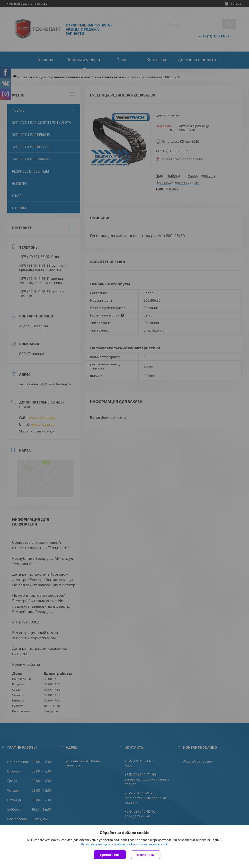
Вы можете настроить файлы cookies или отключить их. (123, 844)
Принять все (110, 855)
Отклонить (146, 855)
